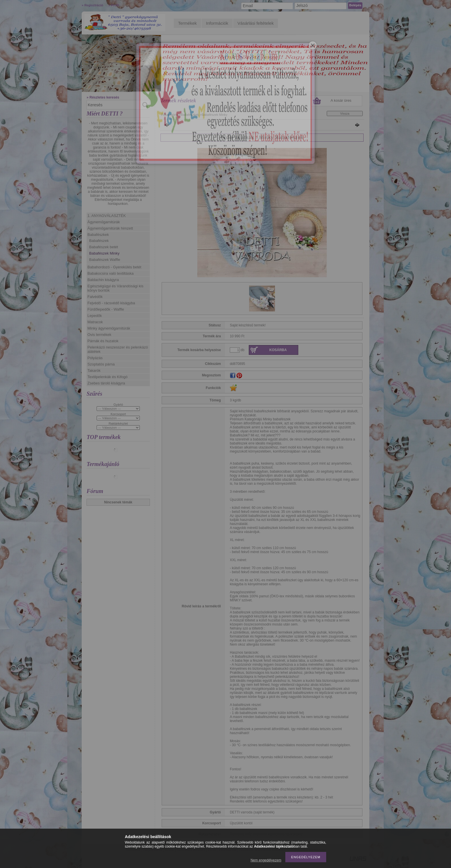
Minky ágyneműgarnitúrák (109, 328)
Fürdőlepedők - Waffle (106, 309)
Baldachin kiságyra (103, 280)
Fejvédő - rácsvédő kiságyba (111, 303)
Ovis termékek (99, 335)
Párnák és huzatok (103, 341)
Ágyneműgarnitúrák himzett (110, 228)
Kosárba (278, 350)
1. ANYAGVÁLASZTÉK (107, 216)
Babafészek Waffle (105, 260)
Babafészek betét (104, 247)
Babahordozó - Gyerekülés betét (114, 267)
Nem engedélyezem (266, 860)
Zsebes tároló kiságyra (106, 383)
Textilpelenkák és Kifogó (107, 377)
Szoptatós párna (101, 364)
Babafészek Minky (104, 253)
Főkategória (170, 115)
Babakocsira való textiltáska (110, 273)
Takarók (94, 371)
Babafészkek (98, 235)
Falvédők (95, 297)
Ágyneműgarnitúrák (104, 222)
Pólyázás (95, 358)
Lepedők (95, 316)
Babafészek (99, 241)
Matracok (95, 322)
